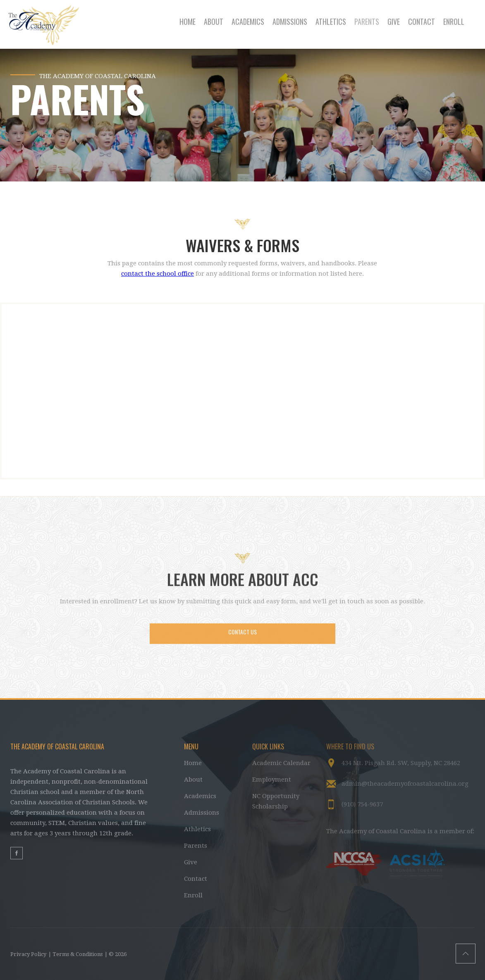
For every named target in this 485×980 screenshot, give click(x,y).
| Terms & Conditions (75, 954)
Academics (200, 796)
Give (191, 862)
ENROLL (454, 21)
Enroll (193, 895)
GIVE (394, 21)
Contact (196, 879)
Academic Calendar (281, 763)
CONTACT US (242, 637)
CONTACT (422, 21)
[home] (50, 24)
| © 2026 (116, 954)
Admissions (202, 813)
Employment (272, 780)
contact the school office (158, 274)
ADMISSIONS (290, 21)
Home (193, 763)
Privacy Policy (28, 954)
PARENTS (367, 21)
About (193, 780)
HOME (188, 21)
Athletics (197, 829)
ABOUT (214, 21)
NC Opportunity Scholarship (276, 801)
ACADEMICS (248, 21)
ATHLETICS (331, 21)
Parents (196, 846)
